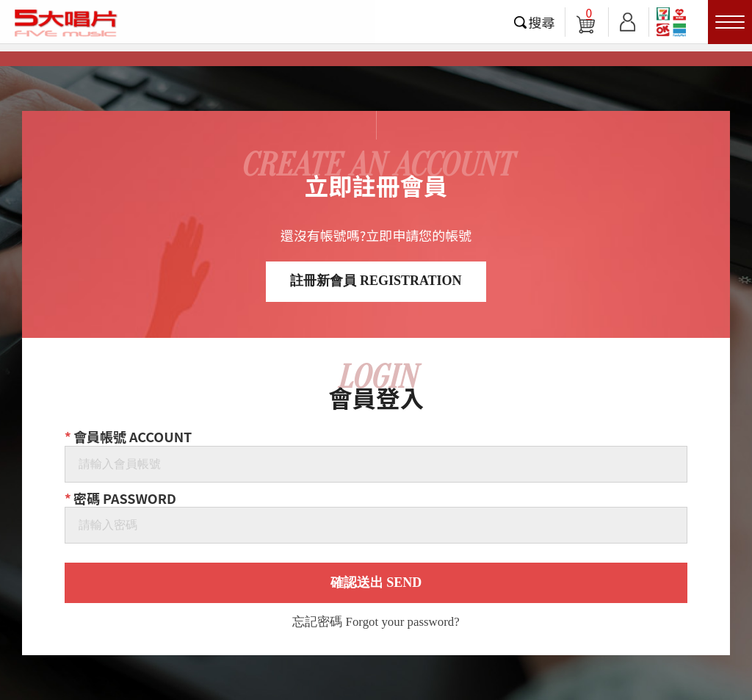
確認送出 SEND (376, 582)
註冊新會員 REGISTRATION (376, 281)
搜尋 (542, 22)
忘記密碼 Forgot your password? (376, 623)
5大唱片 (66, 23)
